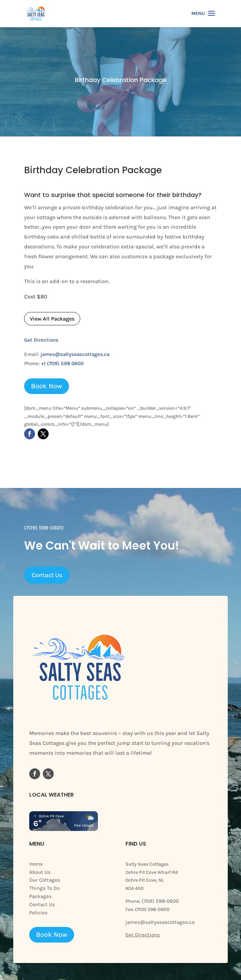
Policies (38, 913)
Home (36, 864)
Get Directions (41, 340)
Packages (40, 896)
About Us (40, 872)
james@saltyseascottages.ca (75, 354)
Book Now (47, 386)
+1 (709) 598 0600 (62, 363)
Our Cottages (45, 880)
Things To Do (44, 888)
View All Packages (52, 319)
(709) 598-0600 (160, 901)
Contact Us (47, 575)
